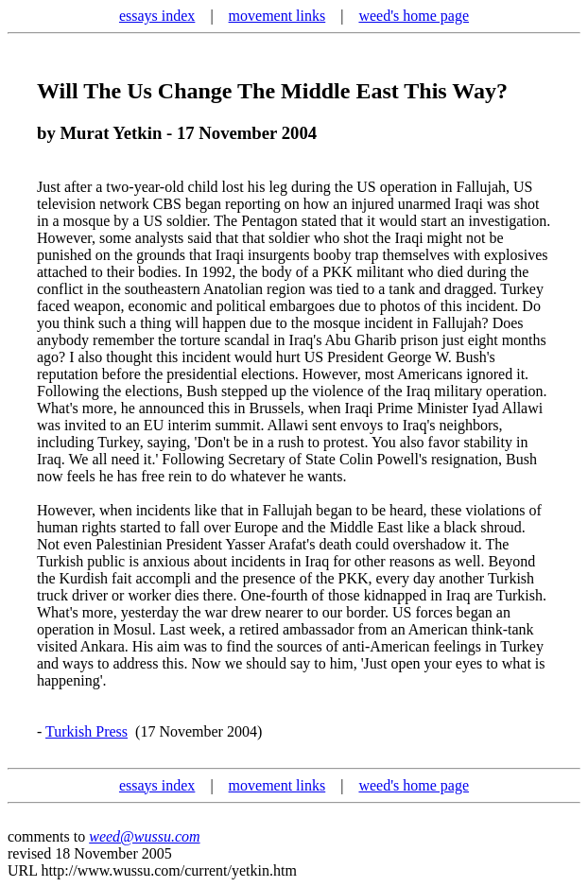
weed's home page (414, 16)
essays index (157, 16)
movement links (277, 16)
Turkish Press (86, 731)
